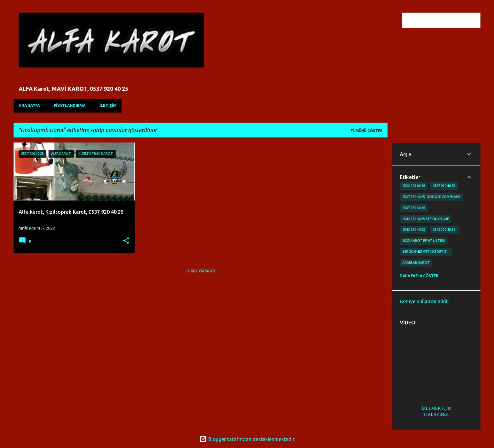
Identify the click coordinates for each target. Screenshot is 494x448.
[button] (126, 241)
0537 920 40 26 (414, 208)
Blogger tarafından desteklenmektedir (247, 439)
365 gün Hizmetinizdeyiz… (426, 252)
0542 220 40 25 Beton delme (426, 219)
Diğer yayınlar (201, 271)
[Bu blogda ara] (447, 20)
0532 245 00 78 (414, 186)
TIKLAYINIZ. (436, 414)
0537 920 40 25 (444, 186)
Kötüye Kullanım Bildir (425, 301)
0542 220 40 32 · (445, 230)
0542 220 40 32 (414, 230)
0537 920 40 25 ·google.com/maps (431, 197)
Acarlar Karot (416, 263)
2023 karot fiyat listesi (424, 241)
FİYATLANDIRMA (70, 105)
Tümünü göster (366, 131)
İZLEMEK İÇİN (436, 408)
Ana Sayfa (29, 105)
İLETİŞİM (108, 105)
